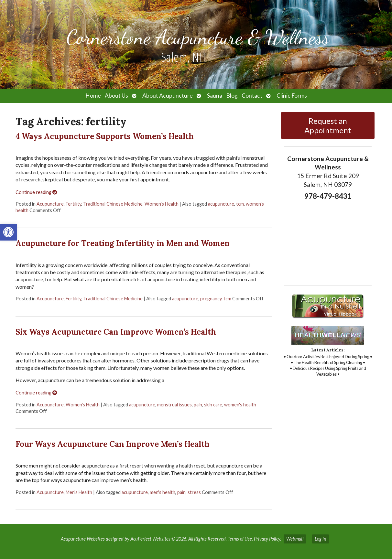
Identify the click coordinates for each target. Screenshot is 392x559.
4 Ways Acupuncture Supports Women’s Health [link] (105, 136)
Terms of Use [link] (240, 539)
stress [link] (194, 492)
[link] (8, 232)
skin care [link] (213, 405)
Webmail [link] (295, 539)
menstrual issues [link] (174, 405)
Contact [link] (252, 96)
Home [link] (93, 96)
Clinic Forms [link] (292, 96)
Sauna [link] (215, 96)
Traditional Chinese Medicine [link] (113, 204)
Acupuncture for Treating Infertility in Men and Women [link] (123, 243)
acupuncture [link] (221, 204)
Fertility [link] (73, 204)
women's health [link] (240, 405)
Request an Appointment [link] (328, 125)
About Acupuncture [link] (168, 96)
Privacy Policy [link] (267, 539)
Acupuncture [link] (50, 204)
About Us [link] (116, 96)
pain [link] (198, 405)
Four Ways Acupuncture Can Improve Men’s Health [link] (113, 444)
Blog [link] (232, 96)
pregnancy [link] (211, 299)
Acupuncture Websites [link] (83, 539)
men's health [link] (163, 492)
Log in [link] (321, 539)
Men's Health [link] (79, 492)
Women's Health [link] (162, 204)
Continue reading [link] (36, 192)
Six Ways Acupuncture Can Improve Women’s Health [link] (116, 332)
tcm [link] (240, 204)
